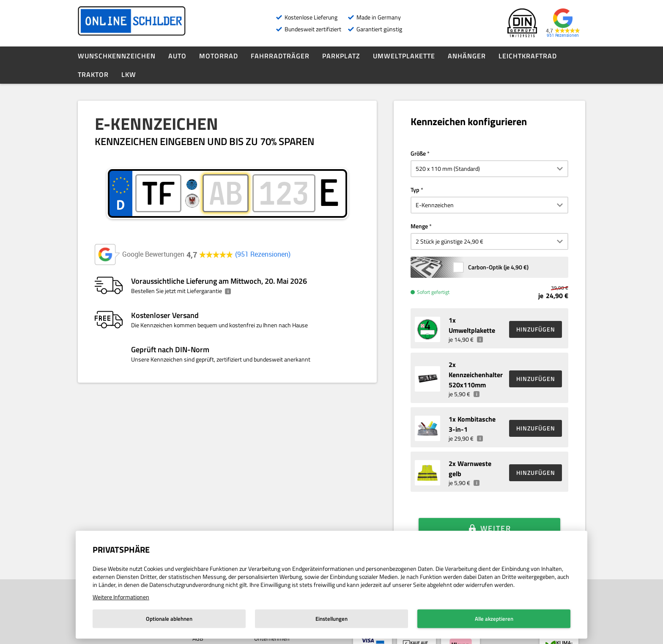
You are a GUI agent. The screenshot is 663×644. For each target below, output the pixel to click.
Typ (415, 190)
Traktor (93, 74)
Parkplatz (341, 56)
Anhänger (467, 56)
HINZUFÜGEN (536, 329)
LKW (129, 74)
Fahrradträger (280, 56)
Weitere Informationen (121, 597)
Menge (419, 226)
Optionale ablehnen (169, 619)
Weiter (496, 517)
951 (263, 254)
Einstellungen (331, 619)
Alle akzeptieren (494, 619)
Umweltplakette (404, 56)
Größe (418, 153)
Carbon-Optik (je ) (498, 267)
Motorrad (219, 56)
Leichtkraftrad (528, 56)
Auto (177, 56)
